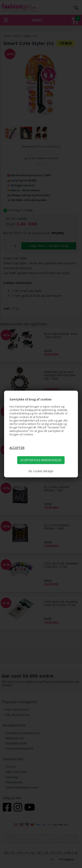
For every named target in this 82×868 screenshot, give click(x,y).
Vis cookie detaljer (41, 471)
